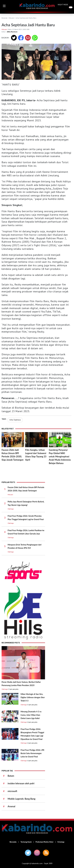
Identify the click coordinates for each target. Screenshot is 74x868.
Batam (11, 776)
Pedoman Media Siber (45, 842)
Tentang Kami (26, 842)
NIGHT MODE (63, 5)
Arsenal (11, 806)
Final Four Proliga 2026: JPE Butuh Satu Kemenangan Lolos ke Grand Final (32, 753)
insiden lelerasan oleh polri (21, 783)
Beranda (4, 18)
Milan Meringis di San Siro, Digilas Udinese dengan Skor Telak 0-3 (33, 697)
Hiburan (11, 18)
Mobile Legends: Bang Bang (22, 799)
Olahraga (11, 509)
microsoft (12, 791)
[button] (4, 6)
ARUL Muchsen (12, 32)
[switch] (71, 7)
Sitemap (61, 842)
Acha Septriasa (15, 420)
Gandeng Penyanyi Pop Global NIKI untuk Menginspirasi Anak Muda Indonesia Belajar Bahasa (60, 457)
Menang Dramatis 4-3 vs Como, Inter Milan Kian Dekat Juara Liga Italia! (31, 715)
